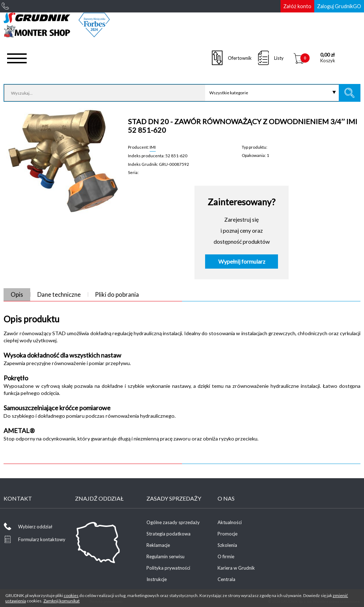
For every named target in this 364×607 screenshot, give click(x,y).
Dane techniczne (59, 294)
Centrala (226, 579)
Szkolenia (227, 545)
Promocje (227, 534)
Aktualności (230, 522)
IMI (153, 147)
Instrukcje (157, 579)
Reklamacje (158, 545)
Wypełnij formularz (242, 262)
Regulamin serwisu (165, 556)
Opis (17, 294)
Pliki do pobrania (117, 294)
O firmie (226, 556)
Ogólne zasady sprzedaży (173, 522)
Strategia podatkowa (168, 534)
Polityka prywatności (168, 568)
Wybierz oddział (35, 527)
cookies (71, 595)
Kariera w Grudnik (236, 568)
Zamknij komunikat (61, 601)
